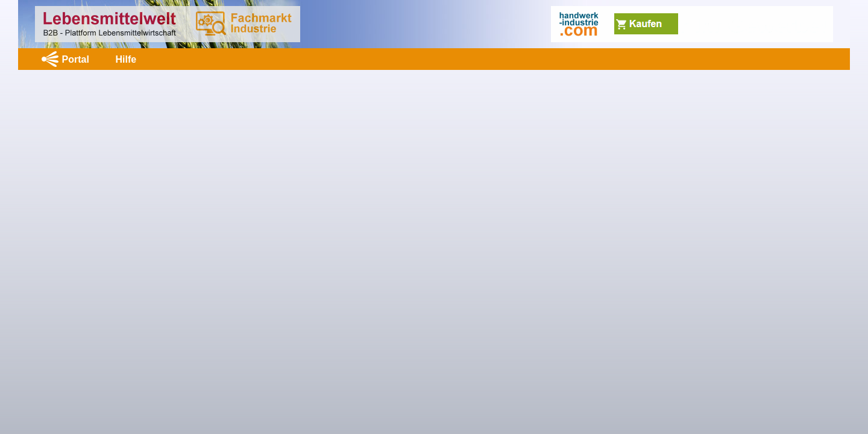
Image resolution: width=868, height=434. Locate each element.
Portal (76, 59)
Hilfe (126, 59)
